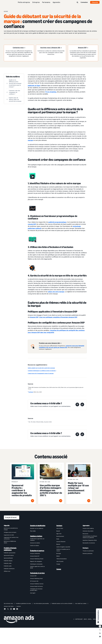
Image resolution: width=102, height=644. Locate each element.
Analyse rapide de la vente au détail (37, 567)
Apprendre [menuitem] (86, 526)
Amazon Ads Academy (88, 528)
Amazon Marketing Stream (37, 559)
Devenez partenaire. (88, 553)
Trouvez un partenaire (88, 551)
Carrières (19, 606)
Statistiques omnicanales (36, 564)
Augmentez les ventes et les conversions (11, 538)
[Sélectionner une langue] (12, 517)
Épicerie (58, 544)
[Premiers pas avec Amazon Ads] (50, 343)
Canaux (59, 569)
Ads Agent (33, 593)
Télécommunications (62, 559)
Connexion (84, 2)
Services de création (35, 543)
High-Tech (59, 534)
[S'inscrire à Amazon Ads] (51, 48)
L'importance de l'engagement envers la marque (41, 373)
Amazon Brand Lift (35, 556)
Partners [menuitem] (86, 548)
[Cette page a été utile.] (82, 405)
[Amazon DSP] (83, 48)
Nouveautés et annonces (89, 543)
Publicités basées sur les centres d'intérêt (62, 603)
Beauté (58, 531)
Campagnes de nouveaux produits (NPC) (36, 590)
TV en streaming (51, 92)
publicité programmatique (57, 222)
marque (30, 140)
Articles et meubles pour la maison (63, 550)
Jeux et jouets (60, 561)
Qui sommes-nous (8, 603)
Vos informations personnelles (41, 603)
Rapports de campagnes (36, 561)
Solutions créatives (36, 536)
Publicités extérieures (9, 569)
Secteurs (59, 526)
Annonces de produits (88, 531)
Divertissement (60, 536)
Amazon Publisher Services (37, 584)
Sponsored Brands (8, 558)
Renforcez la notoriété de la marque (11, 529)
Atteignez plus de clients (10, 532)
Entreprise (36, 2)
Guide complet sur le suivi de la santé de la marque (41, 368)
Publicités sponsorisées (10, 553)
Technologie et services (37, 573)
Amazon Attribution (35, 553)
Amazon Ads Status (9, 606)
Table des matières (13, 77)
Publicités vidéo (8, 563)
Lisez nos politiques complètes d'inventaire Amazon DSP (58, 317)
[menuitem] (12, 559)
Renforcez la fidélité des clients (10, 542)
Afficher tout (7, 571)
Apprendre (56, 2)
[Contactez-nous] (19, 48)
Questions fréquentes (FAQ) (90, 540)
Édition (58, 556)
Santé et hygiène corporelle (63, 547)
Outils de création (35, 545)
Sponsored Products (9, 555)
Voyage (58, 564)
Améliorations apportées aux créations (37, 539)
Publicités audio (8, 566)
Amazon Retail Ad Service (36, 586)
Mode (58, 539)
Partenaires (46, 2)
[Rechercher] (77, 2)
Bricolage (59, 553)
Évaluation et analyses (37, 551)
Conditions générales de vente (23, 603)
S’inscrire (95, 2)
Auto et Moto (60, 528)
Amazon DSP (34, 317)
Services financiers (61, 542)
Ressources (85, 534)
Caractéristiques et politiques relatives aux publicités (90, 537)
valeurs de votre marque (56, 292)
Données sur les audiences (37, 528)
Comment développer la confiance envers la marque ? (42, 371)
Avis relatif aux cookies (81, 603)
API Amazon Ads (34, 581)
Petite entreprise (24, 2)
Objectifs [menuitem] (7, 526)
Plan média (33, 531)
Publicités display (8, 561)
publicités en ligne (34, 86)
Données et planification (38, 526)
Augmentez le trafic (9, 535)
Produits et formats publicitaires (10, 549)
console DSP (32, 224)
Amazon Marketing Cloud (36, 578)
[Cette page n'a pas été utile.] (77, 405)
